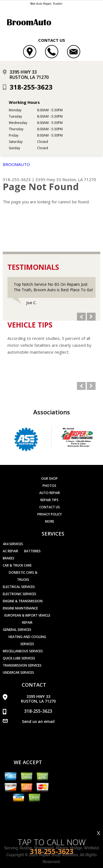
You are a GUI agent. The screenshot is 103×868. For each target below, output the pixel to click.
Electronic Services (20, 594)
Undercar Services (18, 673)
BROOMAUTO (16, 164)
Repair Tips (49, 500)
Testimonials (33, 267)
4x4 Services (13, 544)
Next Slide (91, 317)
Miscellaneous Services (23, 651)
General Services (17, 630)
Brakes (9, 558)
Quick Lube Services (19, 658)
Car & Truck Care (17, 565)
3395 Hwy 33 (48, 179)
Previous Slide (81, 317)
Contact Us (50, 507)
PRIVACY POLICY (50, 514)
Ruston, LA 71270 (79, 179)
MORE (50, 521)
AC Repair (10, 551)
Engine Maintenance (20, 608)
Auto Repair (50, 493)
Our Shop (49, 479)
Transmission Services (22, 665)
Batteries (32, 551)
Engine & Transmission (23, 601)
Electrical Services (19, 587)
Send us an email (38, 721)
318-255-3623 (31, 87)
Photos (49, 486)
